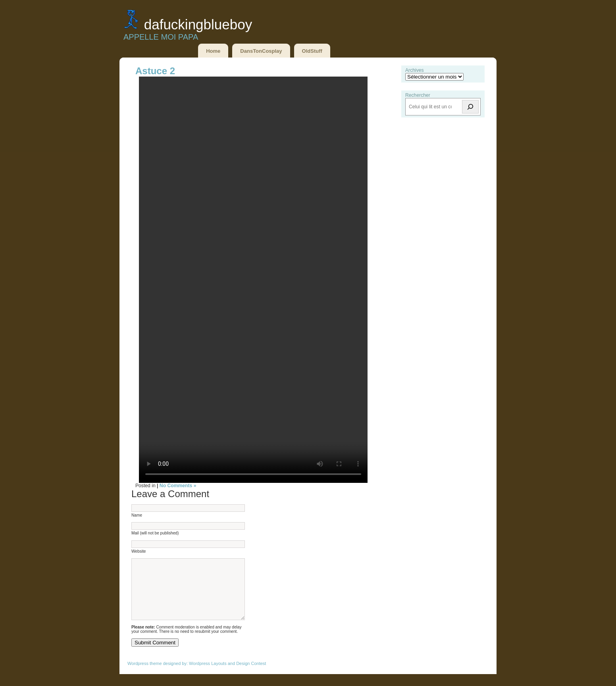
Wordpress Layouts (208, 675)
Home (213, 51)
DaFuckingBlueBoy (198, 24)
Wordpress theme (145, 675)
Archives (415, 70)
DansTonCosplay (261, 51)
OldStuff (312, 51)
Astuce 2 (155, 71)
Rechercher (418, 95)
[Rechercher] (470, 107)
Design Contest (251, 675)
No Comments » (178, 486)
